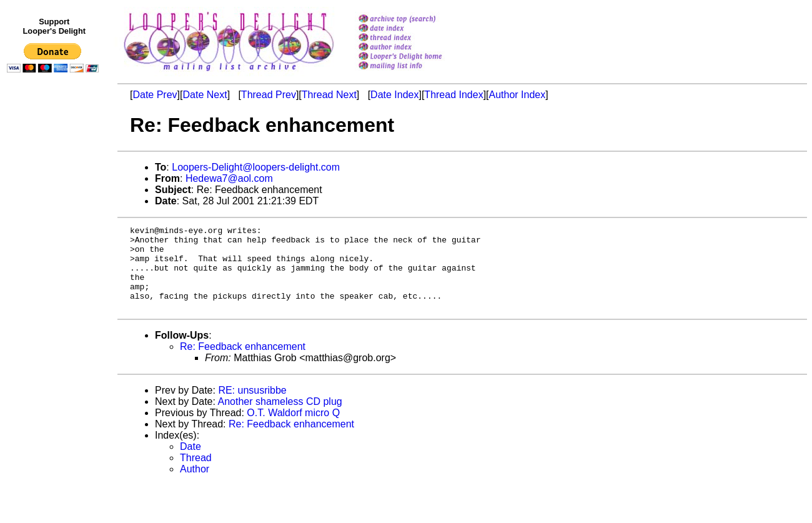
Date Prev (155, 95)
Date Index (394, 95)
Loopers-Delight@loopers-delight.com (256, 167)
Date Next (205, 95)
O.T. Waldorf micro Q (293, 430)
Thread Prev (269, 95)
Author (195, 486)
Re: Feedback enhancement (243, 363)
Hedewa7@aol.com (229, 178)
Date (191, 463)
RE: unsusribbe (252, 407)
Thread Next (329, 95)
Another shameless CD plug (280, 418)
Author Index (517, 95)
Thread (196, 475)
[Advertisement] (55, 336)
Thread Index (453, 95)
